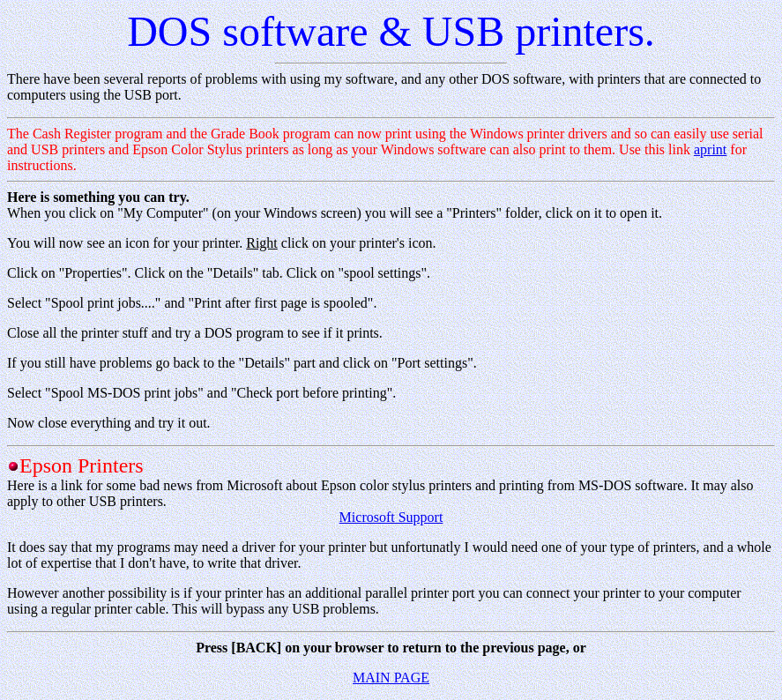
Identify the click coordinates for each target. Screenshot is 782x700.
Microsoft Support (391, 517)
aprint (710, 149)
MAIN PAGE (391, 678)
